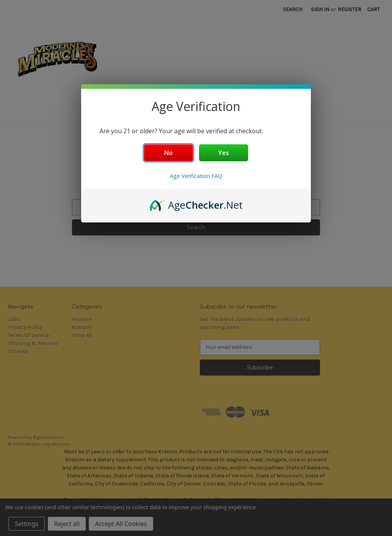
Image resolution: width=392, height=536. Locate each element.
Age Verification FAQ (196, 176)
